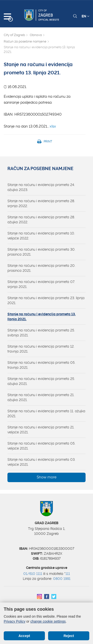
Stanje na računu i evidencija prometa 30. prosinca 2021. (41, 252)
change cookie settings (48, 621)
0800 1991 (62, 579)
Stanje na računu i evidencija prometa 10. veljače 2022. (41, 236)
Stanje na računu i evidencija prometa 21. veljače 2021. (41, 430)
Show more (47, 477)
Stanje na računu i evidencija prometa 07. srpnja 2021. (41, 284)
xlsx (53, 126)
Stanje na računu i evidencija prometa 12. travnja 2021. (41, 349)
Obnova (36, 35)
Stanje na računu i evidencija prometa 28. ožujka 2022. (41, 220)
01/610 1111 (33, 574)
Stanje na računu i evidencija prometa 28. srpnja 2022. (41, 203)
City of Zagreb (14, 35)
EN (85, 16)
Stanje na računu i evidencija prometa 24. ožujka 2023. (41, 187)
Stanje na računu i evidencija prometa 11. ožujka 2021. (46, 414)
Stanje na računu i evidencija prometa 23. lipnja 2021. (46, 300)
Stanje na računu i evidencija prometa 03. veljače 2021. (41, 462)
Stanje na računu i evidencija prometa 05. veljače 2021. (41, 446)
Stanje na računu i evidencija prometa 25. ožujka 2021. (41, 381)
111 (68, 574)
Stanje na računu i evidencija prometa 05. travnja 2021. (41, 365)
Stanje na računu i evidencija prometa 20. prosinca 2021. (41, 268)
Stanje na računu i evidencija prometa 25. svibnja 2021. (41, 333)
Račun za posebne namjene (25, 41)
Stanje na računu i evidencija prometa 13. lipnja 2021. (42, 317)
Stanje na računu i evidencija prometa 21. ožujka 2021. (41, 397)
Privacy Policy (15, 621)
